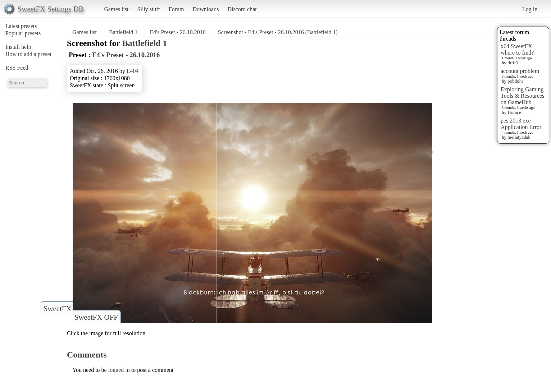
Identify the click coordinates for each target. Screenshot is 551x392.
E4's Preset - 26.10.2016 (178, 32)
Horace (514, 112)
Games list (117, 9)
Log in (530, 9)
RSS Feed (17, 68)
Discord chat (242, 9)
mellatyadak (519, 137)
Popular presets (23, 33)
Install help (18, 47)
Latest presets (21, 26)
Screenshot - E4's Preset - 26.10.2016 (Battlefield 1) (278, 32)
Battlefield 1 (123, 32)
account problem (520, 71)
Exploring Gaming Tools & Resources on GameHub (523, 96)
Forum (176, 9)
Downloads (206, 9)
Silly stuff (149, 9)
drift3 (513, 63)
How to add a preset (28, 54)
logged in (119, 370)
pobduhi (515, 81)
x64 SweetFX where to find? (517, 49)
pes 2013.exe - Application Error (521, 124)
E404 (133, 71)
